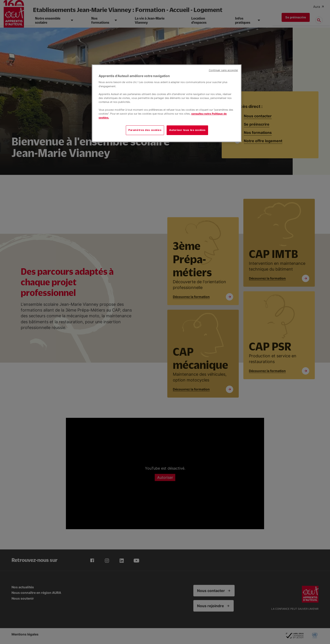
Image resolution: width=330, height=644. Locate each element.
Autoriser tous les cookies (187, 130)
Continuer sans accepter (223, 70)
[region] (167, 103)
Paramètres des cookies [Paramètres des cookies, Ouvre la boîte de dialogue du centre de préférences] (145, 130)
